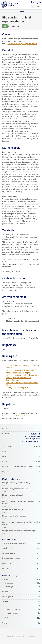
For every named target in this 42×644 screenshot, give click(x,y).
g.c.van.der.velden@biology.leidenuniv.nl (22, 44)
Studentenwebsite (14, 637)
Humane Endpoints (12, 380)
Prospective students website (15, 416)
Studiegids (36, 2)
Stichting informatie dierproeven (17, 387)
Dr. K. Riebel (35, 434)
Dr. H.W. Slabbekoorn (32, 436)
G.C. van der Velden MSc (31, 441)
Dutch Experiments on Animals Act (18, 378)
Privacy (25, 637)
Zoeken (22, 11)
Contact (32, 637)
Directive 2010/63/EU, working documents (21, 375)
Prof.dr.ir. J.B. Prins (33, 439)
